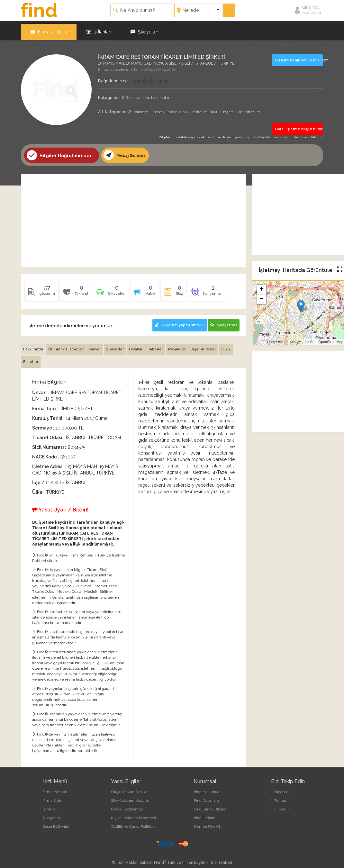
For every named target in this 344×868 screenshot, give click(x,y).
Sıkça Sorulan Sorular (129, 788)
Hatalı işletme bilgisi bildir (298, 126)
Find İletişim (205, 814)
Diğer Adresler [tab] (203, 345)
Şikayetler (144, 29)
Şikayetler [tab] (115, 345)
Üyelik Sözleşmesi (127, 805)
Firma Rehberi (49, 29)
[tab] (111, 290)
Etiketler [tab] (31, 358)
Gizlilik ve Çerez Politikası (134, 822)
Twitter (279, 796)
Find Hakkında (207, 788)
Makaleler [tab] (177, 345)
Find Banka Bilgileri (211, 805)
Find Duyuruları (208, 796)
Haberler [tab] (155, 345)
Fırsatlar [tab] (136, 345)
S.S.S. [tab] (226, 345)
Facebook (281, 788)
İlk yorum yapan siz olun (177, 322)
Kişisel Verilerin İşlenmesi (133, 814)
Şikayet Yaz (224, 322)
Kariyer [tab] (95, 345)
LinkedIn (280, 805)
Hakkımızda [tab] (33, 345)
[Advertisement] (133, 218)
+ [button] (262, 286)
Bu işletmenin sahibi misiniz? (299, 57)
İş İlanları (99, 29)
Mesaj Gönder (126, 152)
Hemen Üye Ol (207, 822)
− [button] (262, 296)
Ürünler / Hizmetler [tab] (66, 345)
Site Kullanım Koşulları (131, 796)
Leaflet (310, 339)
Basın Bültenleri (56, 822)
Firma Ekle (52, 796)
